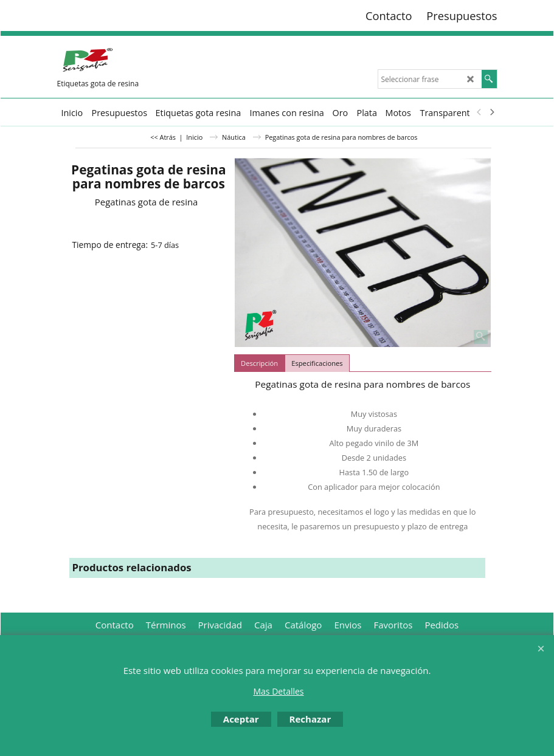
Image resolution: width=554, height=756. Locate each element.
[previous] (480, 112)
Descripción (259, 363)
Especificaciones (317, 363)
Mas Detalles (278, 691)
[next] (492, 112)
